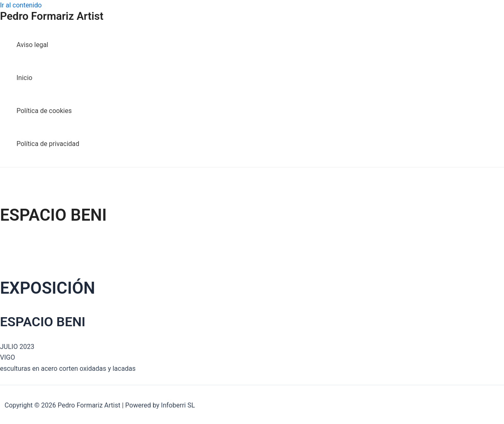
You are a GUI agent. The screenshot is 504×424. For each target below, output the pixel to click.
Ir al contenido (21, 5)
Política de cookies (44, 111)
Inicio (24, 78)
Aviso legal (32, 45)
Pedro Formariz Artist (52, 16)
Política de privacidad (48, 144)
